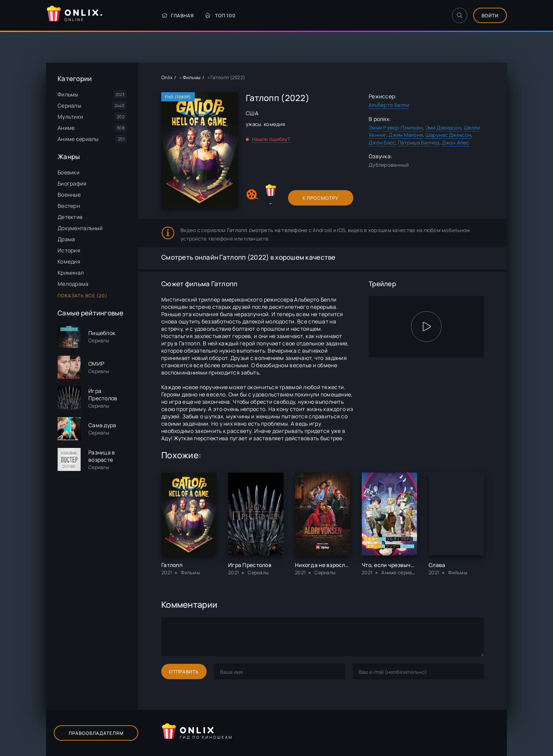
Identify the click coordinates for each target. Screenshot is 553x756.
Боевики (69, 172)
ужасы (253, 124)
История (69, 250)
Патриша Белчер (419, 143)
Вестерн (69, 206)
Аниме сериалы (78, 139)
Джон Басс (382, 143)
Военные (69, 195)
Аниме (66, 128)
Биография (72, 183)
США (252, 113)
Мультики (70, 117)
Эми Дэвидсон (443, 128)
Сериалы (69, 105)
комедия (274, 124)
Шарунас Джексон (448, 135)
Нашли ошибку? (271, 139)
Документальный (80, 228)
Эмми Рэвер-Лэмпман (396, 128)
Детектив (70, 217)
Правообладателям (96, 733)
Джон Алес (456, 143)
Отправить (184, 672)
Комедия (69, 261)
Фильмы (68, 94)
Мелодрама (73, 284)
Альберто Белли (389, 105)
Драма (66, 239)
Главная (178, 16)
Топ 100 (221, 16)
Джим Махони (406, 135)
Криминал (71, 273)
